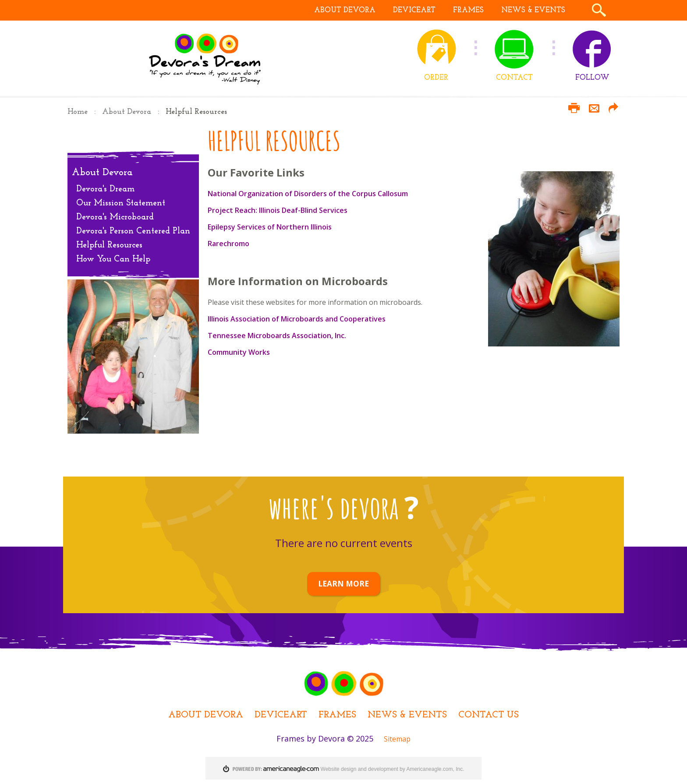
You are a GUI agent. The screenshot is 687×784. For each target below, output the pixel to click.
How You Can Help (113, 259)
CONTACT (514, 78)
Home (78, 112)
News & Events (407, 715)
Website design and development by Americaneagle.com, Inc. (393, 769)
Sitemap (397, 739)
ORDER (436, 78)
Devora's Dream (105, 189)
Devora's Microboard (115, 217)
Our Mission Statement (121, 203)
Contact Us (489, 715)
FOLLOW (592, 78)
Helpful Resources (109, 245)
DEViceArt (281, 715)
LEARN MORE (343, 584)
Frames (337, 715)
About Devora (127, 112)
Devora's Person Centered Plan (133, 231)
